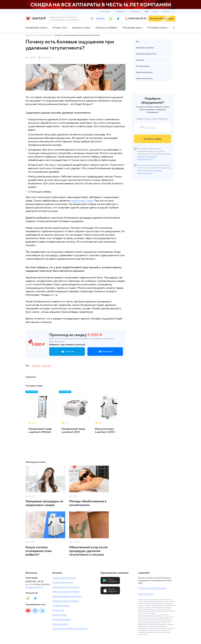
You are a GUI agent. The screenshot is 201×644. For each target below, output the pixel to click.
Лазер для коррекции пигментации (67, 596)
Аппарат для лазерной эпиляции (66, 592)
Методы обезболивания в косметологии (88, 503)
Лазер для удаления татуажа (64, 578)
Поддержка (120, 12)
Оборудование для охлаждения (66, 601)
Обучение (135, 12)
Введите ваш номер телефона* (153, 119)
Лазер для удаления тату (63, 583)
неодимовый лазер (82, 201)
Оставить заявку (153, 139)
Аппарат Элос (60, 28)
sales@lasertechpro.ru (34, 587)
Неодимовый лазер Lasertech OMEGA (40, 431)
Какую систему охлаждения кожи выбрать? (39, 551)
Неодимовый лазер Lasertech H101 (73, 431)
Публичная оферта (146, 594)
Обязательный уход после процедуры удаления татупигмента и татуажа (88, 551)
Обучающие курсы (132, 28)
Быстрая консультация (162, 18)
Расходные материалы (159, 28)
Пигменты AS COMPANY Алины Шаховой (70, 629)
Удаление (36, 366)
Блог (147, 12)
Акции (155, 12)
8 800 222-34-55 (137, 19)
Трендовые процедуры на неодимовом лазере (44, 503)
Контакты (166, 12)
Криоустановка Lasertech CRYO (105, 431)
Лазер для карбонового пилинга (66, 587)
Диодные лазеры (81, 28)
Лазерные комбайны (106, 28)
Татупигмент (46, 366)
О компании (104, 12)
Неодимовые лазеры (36, 28)
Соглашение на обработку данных (152, 588)
